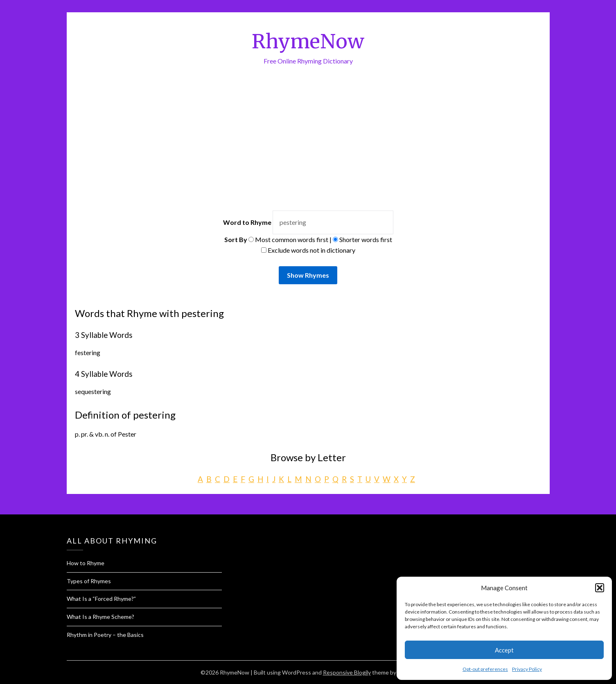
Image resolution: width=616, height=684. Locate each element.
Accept (504, 650)
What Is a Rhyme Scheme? (100, 617)
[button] (600, 588)
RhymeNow (308, 41)
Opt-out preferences (485, 669)
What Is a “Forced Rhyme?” (101, 599)
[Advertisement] (308, 127)
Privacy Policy (527, 669)
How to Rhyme (86, 563)
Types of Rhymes (89, 581)
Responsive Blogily (347, 672)
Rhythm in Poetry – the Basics (105, 635)
